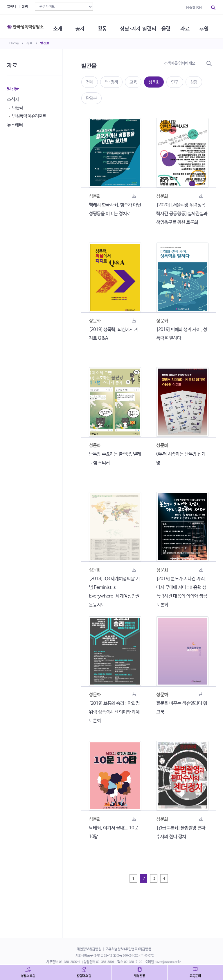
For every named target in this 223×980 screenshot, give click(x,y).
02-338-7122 (133, 962)
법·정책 (111, 82)
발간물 (45, 43)
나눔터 (18, 108)
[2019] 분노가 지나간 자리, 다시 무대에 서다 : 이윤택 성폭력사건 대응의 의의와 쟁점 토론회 (182, 592)
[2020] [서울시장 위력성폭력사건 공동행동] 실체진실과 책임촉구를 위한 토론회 (182, 214)
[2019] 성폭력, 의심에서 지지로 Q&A (114, 334)
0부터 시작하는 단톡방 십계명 (181, 459)
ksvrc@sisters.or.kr (168, 962)
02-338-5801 (105, 962)
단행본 (91, 98)
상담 (194, 82)
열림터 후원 (84, 976)
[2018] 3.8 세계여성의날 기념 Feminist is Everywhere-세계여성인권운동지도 (114, 592)
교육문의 (195, 976)
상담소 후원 (28, 976)
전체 (90, 82)
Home (14, 43)
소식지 (13, 100)
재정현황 (140, 976)
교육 (133, 82)
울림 (25, 7)
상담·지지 (134, 26)
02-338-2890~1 (70, 962)
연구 (175, 82)
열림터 (12, 7)
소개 (60, 26)
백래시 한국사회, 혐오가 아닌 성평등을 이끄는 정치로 (115, 209)
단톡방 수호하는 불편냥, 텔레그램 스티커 (115, 459)
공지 (83, 26)
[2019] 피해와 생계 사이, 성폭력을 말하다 (182, 334)
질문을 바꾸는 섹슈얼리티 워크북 (182, 708)
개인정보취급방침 (89, 949)
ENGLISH (194, 8)
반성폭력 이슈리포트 (29, 116)
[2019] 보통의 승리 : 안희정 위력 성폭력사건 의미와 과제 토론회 (114, 712)
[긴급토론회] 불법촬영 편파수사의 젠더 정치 (181, 832)
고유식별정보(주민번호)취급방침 (128, 949)
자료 (29, 43)
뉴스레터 (15, 125)
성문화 (154, 82)
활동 (106, 26)
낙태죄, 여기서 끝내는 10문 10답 (113, 832)
